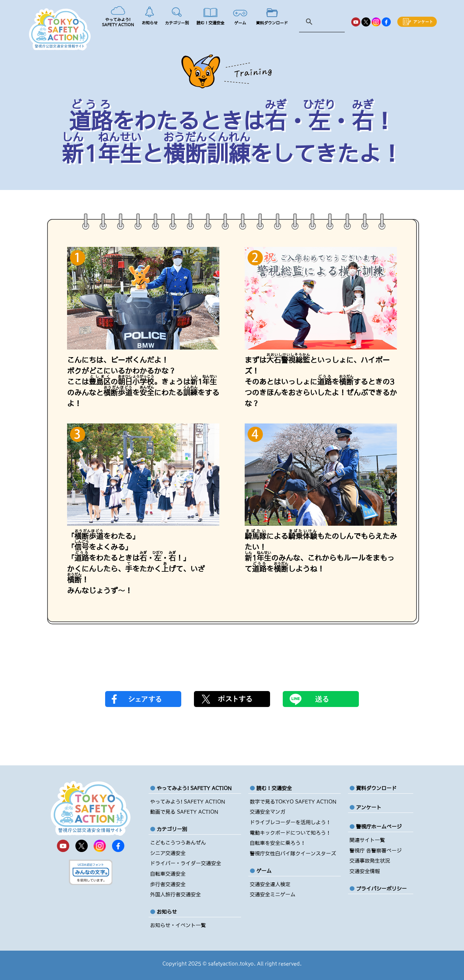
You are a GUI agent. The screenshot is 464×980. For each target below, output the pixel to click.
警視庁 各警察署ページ (376, 851)
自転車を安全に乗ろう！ (278, 843)
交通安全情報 (365, 871)
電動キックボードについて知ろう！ (290, 833)
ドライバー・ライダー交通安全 (186, 863)
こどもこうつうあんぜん (178, 843)
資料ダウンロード (376, 788)
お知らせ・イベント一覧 (178, 925)
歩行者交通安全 (168, 884)
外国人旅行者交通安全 (175, 894)
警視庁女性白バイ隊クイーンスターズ (293, 853)
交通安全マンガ (268, 812)
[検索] (324, 22)
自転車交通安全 (168, 874)
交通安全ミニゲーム (273, 894)
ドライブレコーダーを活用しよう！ (290, 822)
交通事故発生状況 (370, 861)
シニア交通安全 (168, 853)
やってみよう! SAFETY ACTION (188, 802)
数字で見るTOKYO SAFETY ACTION (293, 802)
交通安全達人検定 (270, 884)
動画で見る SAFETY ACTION (184, 812)
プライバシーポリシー (381, 889)
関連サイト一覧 (367, 840)
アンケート (369, 807)
